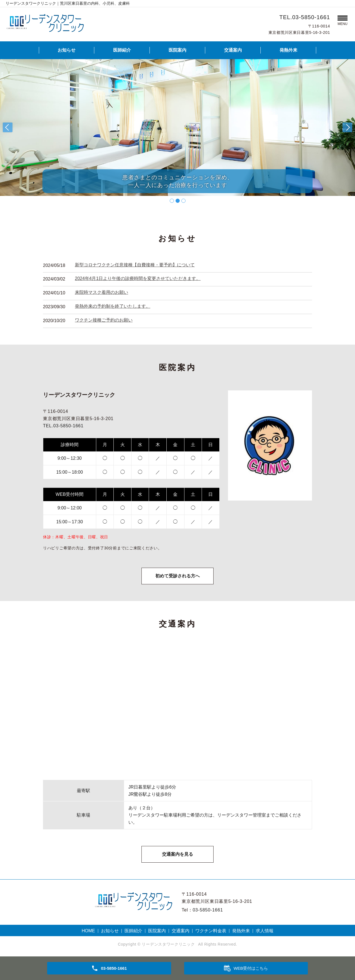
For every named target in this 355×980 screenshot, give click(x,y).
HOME (88, 931)
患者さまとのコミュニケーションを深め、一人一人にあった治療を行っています (178, 181)
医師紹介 (122, 50)
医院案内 (177, 50)
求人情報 (265, 931)
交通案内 (233, 50)
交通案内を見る (177, 854)
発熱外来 (288, 50)
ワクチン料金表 (211, 931)
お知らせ (67, 50)
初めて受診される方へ (177, 576)
